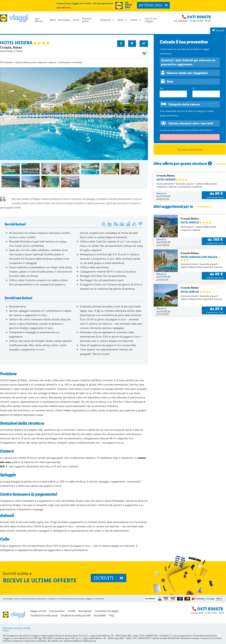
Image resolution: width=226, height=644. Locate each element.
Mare (53, 20)
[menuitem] (41, 20)
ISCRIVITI (109, 578)
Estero (134, 20)
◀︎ (6, 116)
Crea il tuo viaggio (151, 20)
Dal (161, 88)
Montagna (64, 20)
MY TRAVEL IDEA (153, 5)
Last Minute (39, 20)
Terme (76, 20)
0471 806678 (199, 17)
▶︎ (145, 116)
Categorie (105, 20)
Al (193, 88)
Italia (121, 20)
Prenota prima (86, 20)
